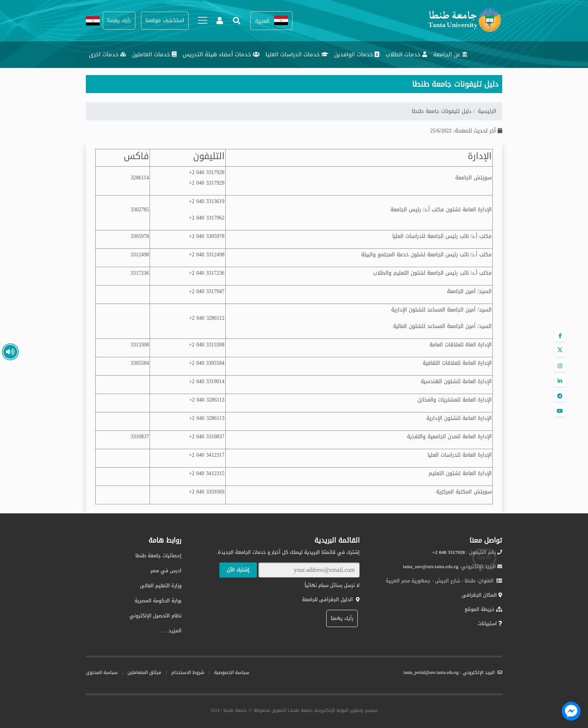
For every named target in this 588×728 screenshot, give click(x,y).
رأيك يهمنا (342, 618)
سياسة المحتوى (102, 672)
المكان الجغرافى (482, 595)
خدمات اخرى (107, 54)
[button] (271, 21)
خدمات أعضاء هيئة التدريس (221, 54)
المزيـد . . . (171, 631)
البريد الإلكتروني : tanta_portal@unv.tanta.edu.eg (453, 672)
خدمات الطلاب (406, 54)
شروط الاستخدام (188, 672)
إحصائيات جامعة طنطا (158, 556)
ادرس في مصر (166, 571)
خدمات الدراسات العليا (297, 54)
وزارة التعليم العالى (161, 586)
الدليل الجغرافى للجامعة (331, 599)
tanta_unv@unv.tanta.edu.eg (430, 566)
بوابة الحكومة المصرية (158, 601)
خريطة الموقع (483, 609)
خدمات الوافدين (357, 54)
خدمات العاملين (154, 54)
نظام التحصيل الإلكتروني (155, 616)
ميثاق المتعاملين (144, 672)
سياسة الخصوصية (232, 672)
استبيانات (490, 623)
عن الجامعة (450, 54)
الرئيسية (487, 111)
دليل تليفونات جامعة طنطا (442, 111)
